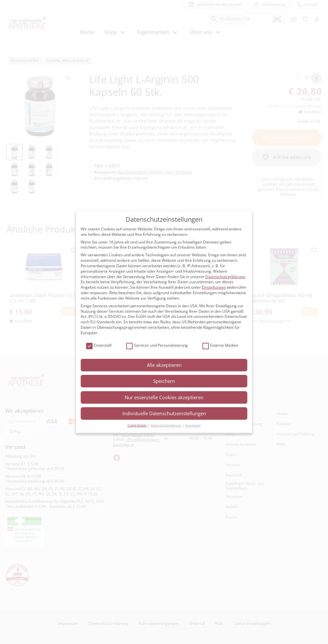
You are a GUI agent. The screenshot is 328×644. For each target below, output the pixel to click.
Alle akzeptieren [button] (164, 365)
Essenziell (99, 346)
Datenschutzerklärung (225, 277)
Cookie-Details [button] (137, 425)
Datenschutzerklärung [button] (166, 425)
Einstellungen (214, 287)
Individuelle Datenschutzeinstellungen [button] (164, 413)
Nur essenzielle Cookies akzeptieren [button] (164, 397)
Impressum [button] (193, 425)
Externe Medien (220, 346)
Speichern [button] (164, 381)
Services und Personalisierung (157, 346)
